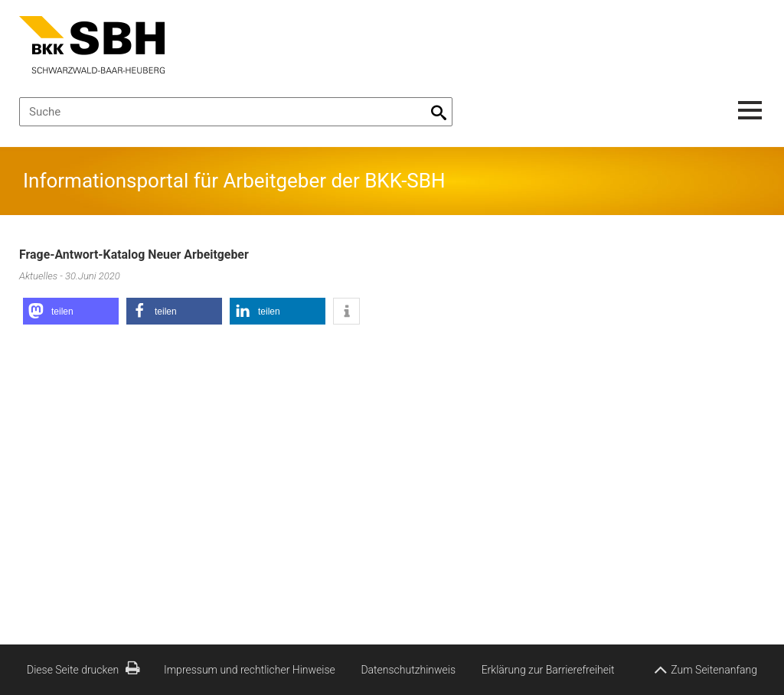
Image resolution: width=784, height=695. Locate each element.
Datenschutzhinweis (408, 670)
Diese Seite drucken (83, 670)
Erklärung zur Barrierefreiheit (548, 670)
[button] (71, 311)
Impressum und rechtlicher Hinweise (250, 670)
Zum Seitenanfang (706, 666)
